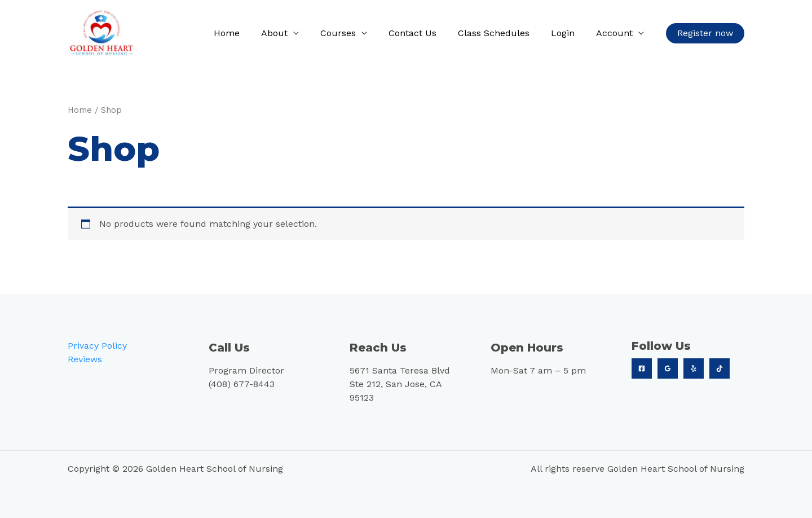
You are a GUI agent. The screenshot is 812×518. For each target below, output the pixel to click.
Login (568, 33)
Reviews (85, 359)
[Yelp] (694, 368)
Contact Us (424, 33)
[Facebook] (642, 368)
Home (249, 33)
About (293, 33)
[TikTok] (720, 368)
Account (616, 33)
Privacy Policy (97, 345)
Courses (353, 33)
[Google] (668, 368)
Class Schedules (502, 33)
